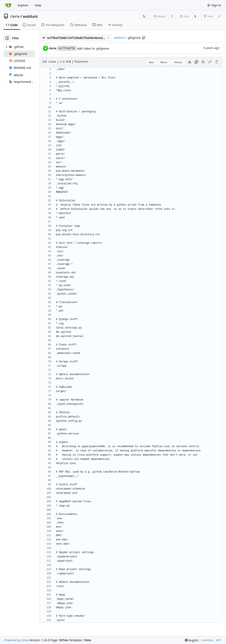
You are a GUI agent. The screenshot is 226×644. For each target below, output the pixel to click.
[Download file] (190, 62)
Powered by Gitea (16, 640)
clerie (15, 16)
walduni (30, 16)
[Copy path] (144, 38)
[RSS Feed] (144, 16)
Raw (151, 62)
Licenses (207, 640)
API (218, 640)
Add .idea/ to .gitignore (93, 48)
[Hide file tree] (7, 38)
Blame (164, 62)
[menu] (192, 640)
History (178, 62)
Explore (23, 5)
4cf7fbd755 (67, 48)
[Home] (8, 5)
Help (38, 5)
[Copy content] (196, 62)
